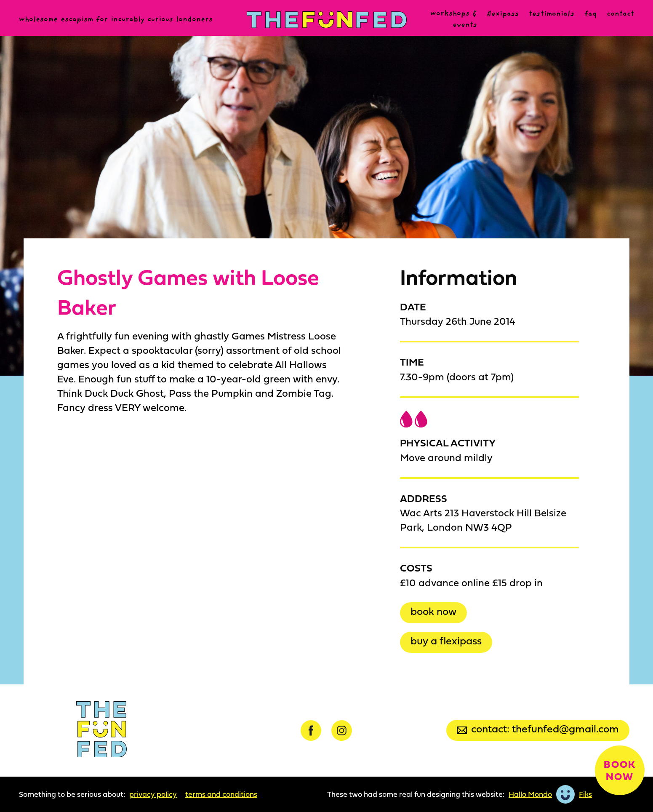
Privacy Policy (153, 794)
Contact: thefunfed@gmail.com (538, 728)
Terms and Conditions (221, 794)
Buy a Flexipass (446, 640)
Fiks (585, 794)
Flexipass (503, 14)
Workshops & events (454, 20)
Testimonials (552, 14)
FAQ (590, 14)
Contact (620, 14)
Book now (433, 611)
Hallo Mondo (530, 794)
